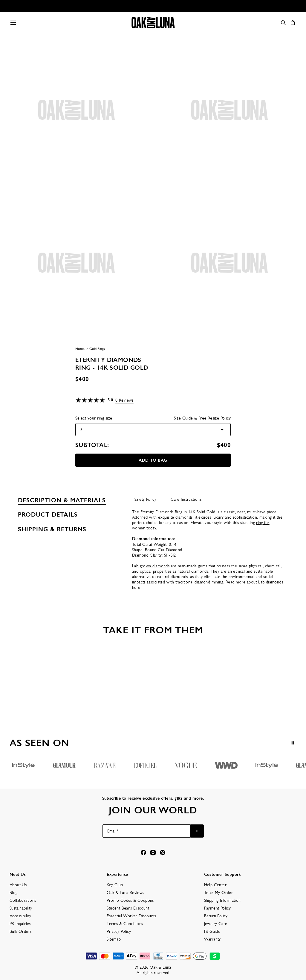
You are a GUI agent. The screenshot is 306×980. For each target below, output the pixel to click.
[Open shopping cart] (293, 23)
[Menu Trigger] (13, 23)
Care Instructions (186, 499)
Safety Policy (145, 499)
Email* (113, 831)
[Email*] (147, 831)
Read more (236, 582)
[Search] (283, 23)
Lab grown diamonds (151, 566)
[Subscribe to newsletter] (197, 831)
